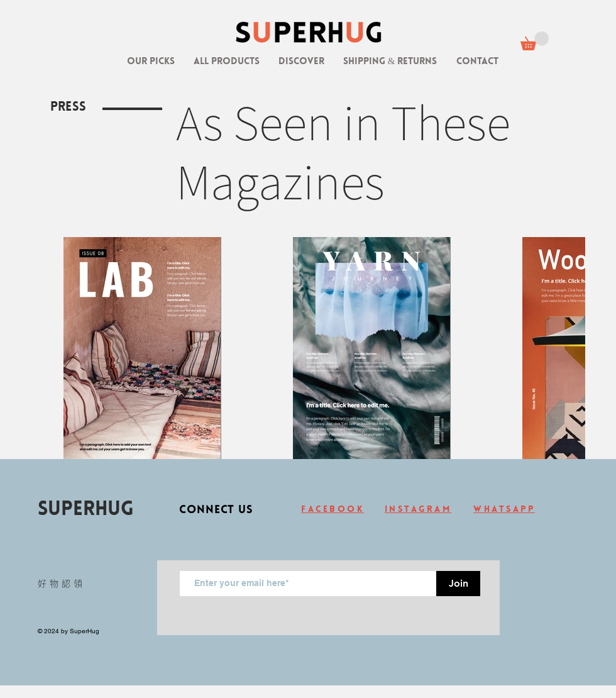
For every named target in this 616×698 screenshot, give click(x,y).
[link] (535, 41)
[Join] (458, 584)
